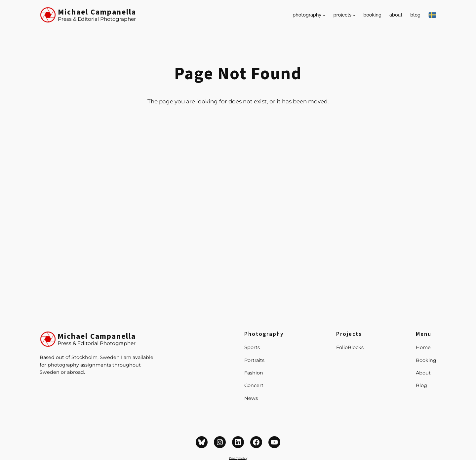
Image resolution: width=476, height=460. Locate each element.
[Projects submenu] (354, 15)
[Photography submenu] (324, 15)
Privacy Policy (238, 458)
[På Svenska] (432, 15)
